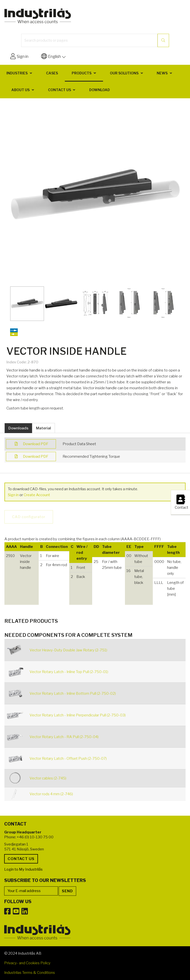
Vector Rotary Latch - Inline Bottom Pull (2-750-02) (73, 693)
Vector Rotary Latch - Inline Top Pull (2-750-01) (69, 672)
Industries (17, 73)
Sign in (13, 495)
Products (82, 73)
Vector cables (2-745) (48, 778)
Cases (52, 73)
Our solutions (124, 73)
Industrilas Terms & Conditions (30, 973)
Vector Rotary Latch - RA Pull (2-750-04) (64, 737)
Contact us (60, 90)
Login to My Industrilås (23, 869)
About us (20, 90)
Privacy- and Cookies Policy (27, 963)
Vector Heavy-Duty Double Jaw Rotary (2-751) (68, 650)
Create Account (37, 495)
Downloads (18, 428)
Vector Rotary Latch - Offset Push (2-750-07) (68, 759)
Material (43, 428)
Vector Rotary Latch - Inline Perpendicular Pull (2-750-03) (78, 715)
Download (100, 90)
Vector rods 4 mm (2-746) (51, 794)
